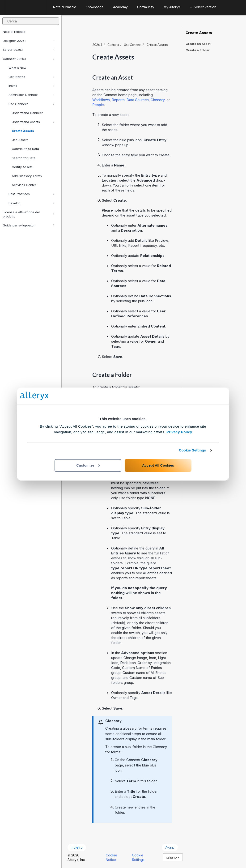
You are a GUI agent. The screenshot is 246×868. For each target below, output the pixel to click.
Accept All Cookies (158, 465)
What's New (17, 68)
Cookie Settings (193, 450)
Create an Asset (198, 44)
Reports (118, 100)
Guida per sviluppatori (28, 225)
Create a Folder (198, 50)
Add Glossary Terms (27, 176)
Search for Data (24, 158)
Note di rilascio (65, 7)
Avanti (170, 847)
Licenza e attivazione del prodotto (28, 214)
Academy (120, 7)
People (98, 105)
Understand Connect (27, 113)
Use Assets (20, 140)
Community (146, 7)
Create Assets (23, 131)
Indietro (77, 847)
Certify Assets (22, 167)
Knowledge (95, 7)
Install (31, 86)
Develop (31, 203)
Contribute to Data (25, 149)
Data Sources (138, 100)
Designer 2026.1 (28, 41)
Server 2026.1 (28, 50)
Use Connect (31, 104)
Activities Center (24, 185)
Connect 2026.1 (28, 59)
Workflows (101, 100)
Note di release (14, 32)
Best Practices (31, 194)
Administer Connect (31, 95)
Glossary (158, 100)
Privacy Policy (179, 432)
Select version (203, 7)
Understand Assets (33, 122)
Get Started (31, 77)
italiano (173, 857)
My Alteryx (172, 7)
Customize (88, 465)
